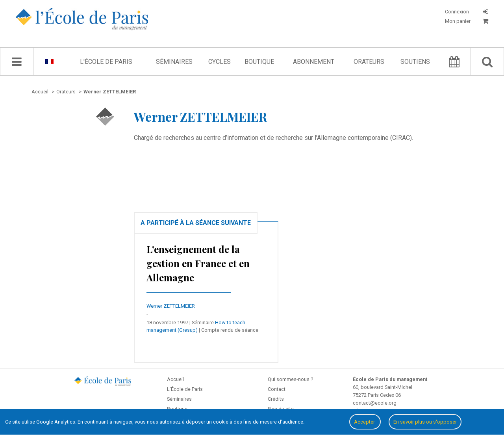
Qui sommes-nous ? (290, 379)
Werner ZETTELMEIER (171, 306)
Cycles (220, 62)
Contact (277, 389)
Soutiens (415, 62)
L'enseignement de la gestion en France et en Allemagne (198, 263)
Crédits (276, 399)
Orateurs (369, 62)
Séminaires (174, 62)
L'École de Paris (106, 62)
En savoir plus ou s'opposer (425, 422)
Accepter (365, 422)
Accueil (175, 379)
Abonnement (314, 62)
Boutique (259, 62)
